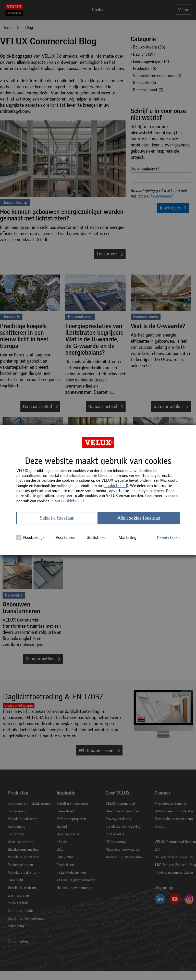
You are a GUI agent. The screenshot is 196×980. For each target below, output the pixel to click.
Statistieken (94, 537)
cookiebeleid (116, 486)
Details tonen (168, 538)
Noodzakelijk (30, 537)
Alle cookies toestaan (139, 518)
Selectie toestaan (57, 518)
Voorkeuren (62, 537)
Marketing (124, 537)
